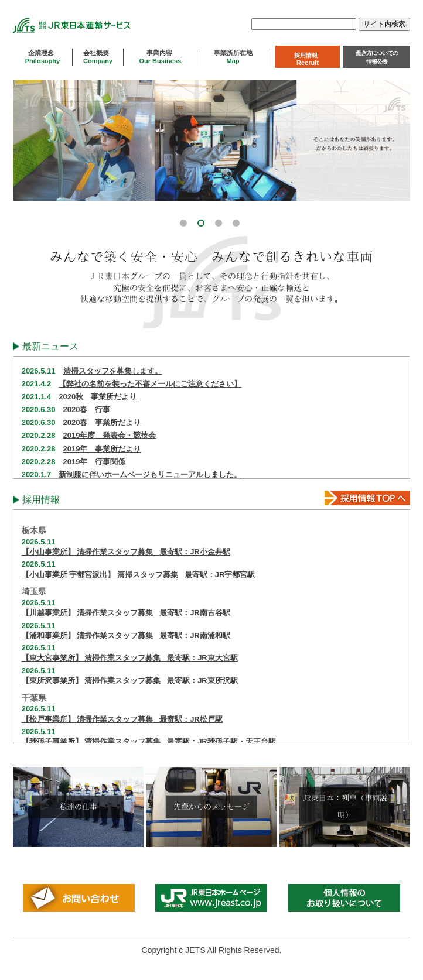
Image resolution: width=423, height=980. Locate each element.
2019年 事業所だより (102, 449)
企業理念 (42, 57)
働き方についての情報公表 (377, 57)
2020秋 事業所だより (98, 397)
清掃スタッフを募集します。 (113, 371)
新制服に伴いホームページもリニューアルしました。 (150, 474)
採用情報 (308, 59)
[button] (185, 221)
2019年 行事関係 (95, 462)
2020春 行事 (87, 410)
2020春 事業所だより (102, 422)
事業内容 (161, 57)
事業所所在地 (235, 57)
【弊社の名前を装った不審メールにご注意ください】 (150, 384)
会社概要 (98, 57)
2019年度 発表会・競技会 (110, 435)
